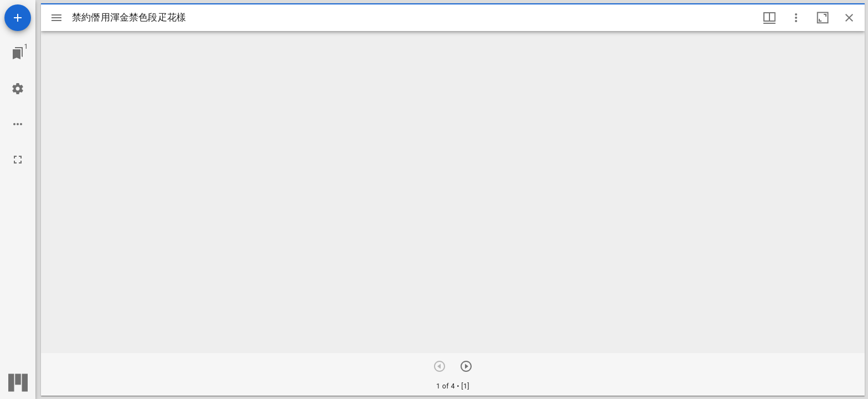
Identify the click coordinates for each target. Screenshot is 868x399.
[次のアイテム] (466, 366)
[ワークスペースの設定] (18, 89)
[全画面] (18, 160)
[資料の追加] (18, 18)
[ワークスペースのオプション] (18, 124)
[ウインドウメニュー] (769, 18)
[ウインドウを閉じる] (849, 18)
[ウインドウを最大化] (823, 18)
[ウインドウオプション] (796, 18)
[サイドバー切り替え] (56, 18)
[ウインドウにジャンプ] (18, 53)
